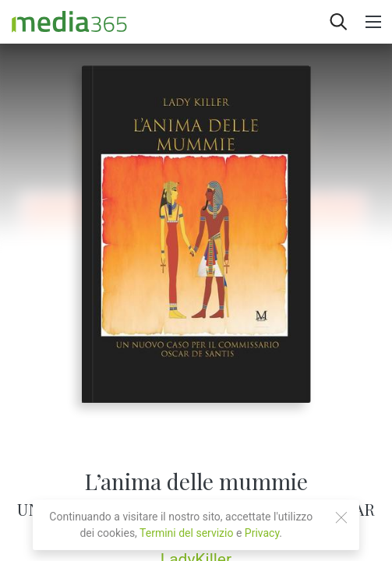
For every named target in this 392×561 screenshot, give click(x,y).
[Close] (341, 517)
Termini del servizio (186, 533)
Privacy (262, 533)
